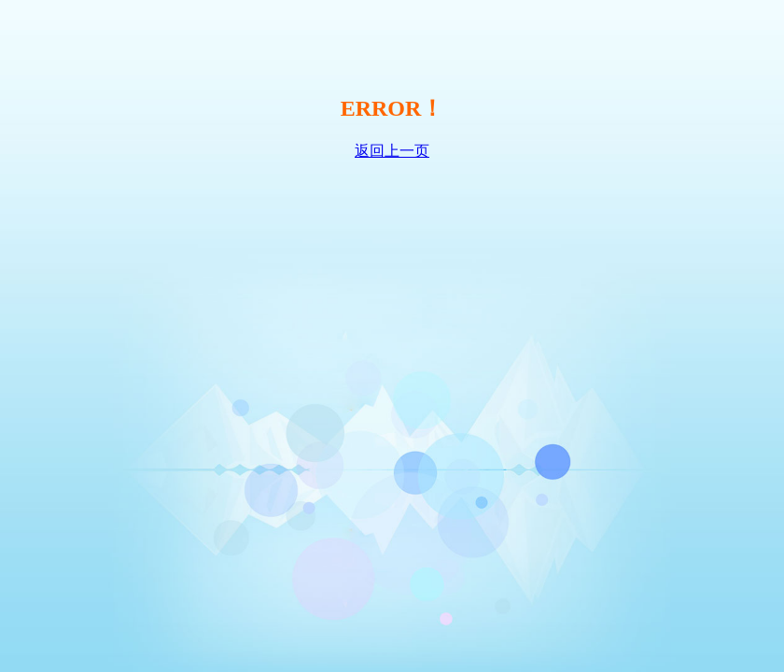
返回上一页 (392, 151)
